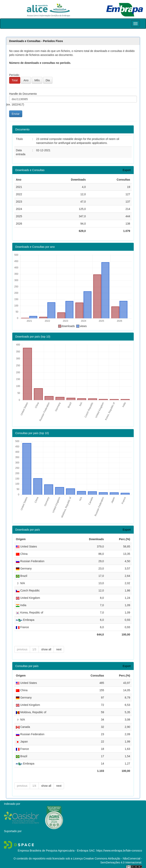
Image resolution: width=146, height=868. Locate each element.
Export (127, 170)
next (59, 649)
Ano (26, 80)
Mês (37, 80)
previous (22, 649)
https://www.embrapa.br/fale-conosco (119, 851)
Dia (48, 80)
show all (46, 649)
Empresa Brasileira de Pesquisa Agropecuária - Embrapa (53, 851)
